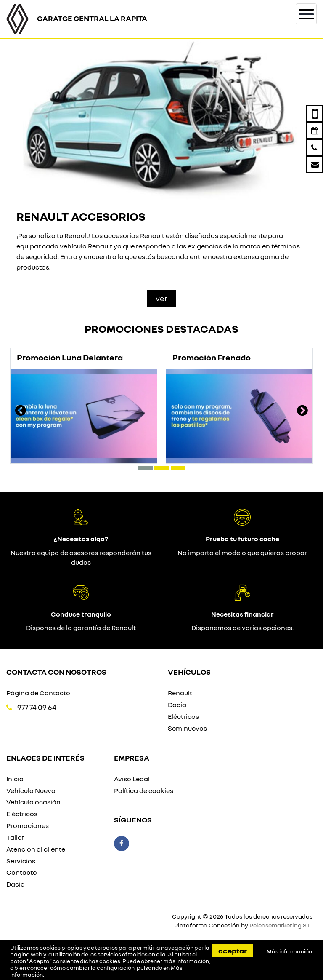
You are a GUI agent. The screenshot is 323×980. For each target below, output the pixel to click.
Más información (289, 951)
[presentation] (21, 411)
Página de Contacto (38, 693)
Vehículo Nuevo (31, 790)
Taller (15, 837)
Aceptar (233, 951)
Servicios (21, 861)
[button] (145, 468)
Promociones (28, 825)
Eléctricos (183, 716)
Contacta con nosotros (56, 672)
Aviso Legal (132, 779)
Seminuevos (187, 728)
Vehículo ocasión (33, 802)
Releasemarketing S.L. (281, 925)
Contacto (22, 872)
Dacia (177, 705)
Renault (180, 693)
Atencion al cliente (36, 849)
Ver (161, 298)
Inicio (15, 779)
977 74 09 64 (37, 707)
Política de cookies (144, 790)
